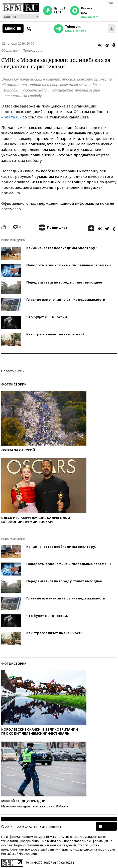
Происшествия (35, 50)
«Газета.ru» (11, 117)
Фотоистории (14, 384)
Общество (10, 50)
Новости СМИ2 (13, 371)
